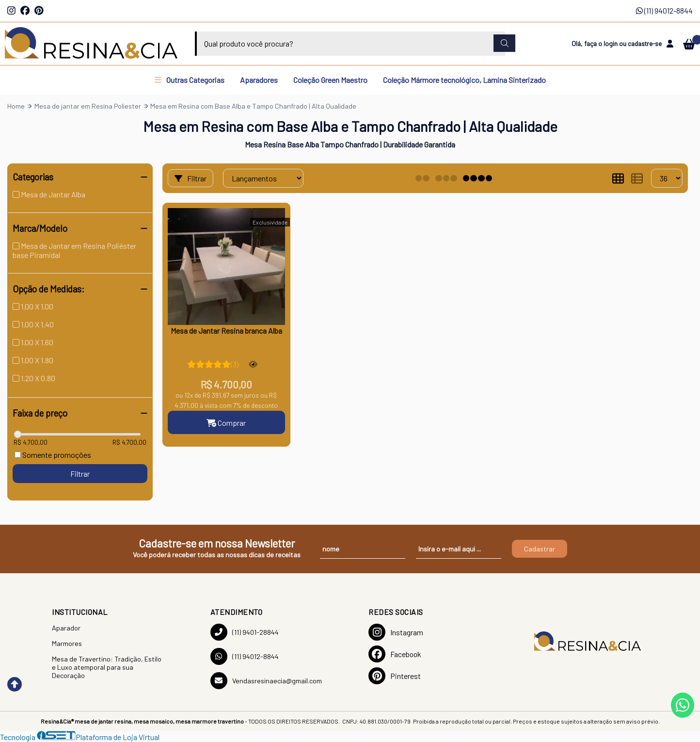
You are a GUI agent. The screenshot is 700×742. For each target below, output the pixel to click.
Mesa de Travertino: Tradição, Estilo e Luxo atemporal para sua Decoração (107, 667)
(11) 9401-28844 (245, 632)
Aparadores (259, 80)
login (611, 43)
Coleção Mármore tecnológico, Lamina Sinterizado (464, 80)
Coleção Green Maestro (330, 80)
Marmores (67, 643)
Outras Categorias (190, 80)
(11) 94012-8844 (664, 10)
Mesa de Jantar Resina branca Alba (226, 331)
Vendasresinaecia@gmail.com (266, 681)
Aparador (66, 628)
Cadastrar (540, 549)
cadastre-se (645, 43)
